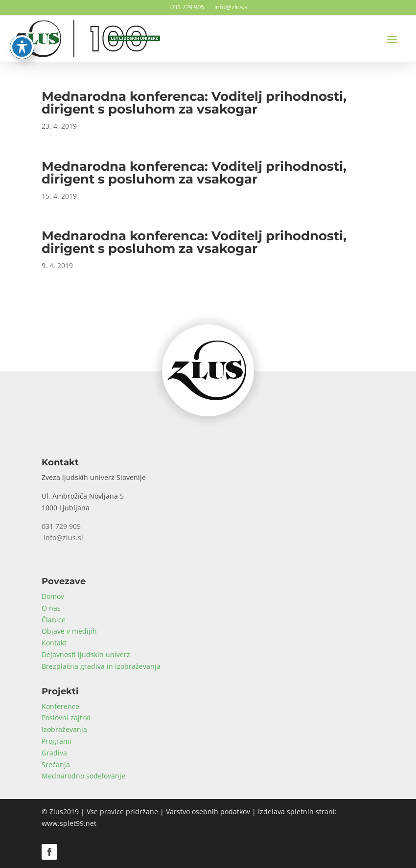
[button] (392, 39)
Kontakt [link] (54, 643)
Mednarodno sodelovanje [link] (83, 776)
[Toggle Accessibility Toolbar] (22, 23)
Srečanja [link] (56, 765)
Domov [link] (53, 596)
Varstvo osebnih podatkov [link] (208, 811)
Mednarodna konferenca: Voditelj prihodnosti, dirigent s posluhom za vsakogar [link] (194, 103)
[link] (208, 426)
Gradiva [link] (54, 753)
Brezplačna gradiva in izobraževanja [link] (101, 666)
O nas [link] (51, 608)
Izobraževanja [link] (64, 729)
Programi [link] (57, 741)
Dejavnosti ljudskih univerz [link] (86, 654)
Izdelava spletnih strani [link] (296, 811)
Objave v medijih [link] (69, 631)
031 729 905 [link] (186, 7)
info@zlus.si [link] (230, 7)
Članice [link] (54, 620)
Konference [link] (60, 706)
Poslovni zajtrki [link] (66, 718)
